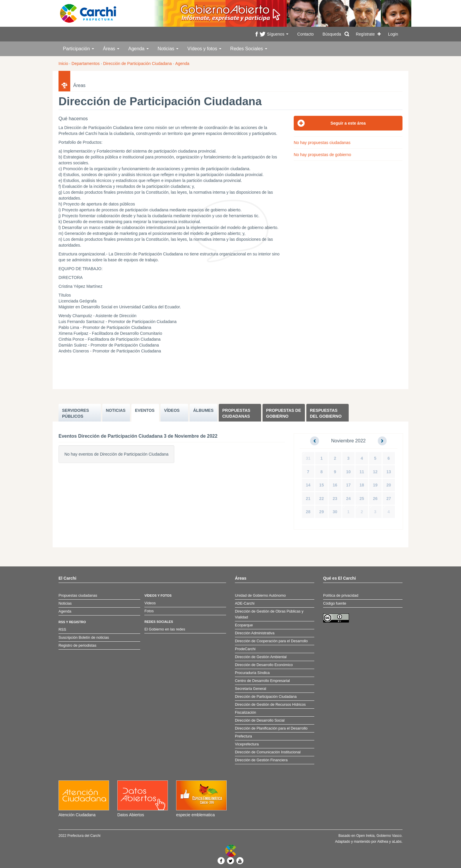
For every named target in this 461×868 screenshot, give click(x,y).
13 (389, 472)
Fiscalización (245, 713)
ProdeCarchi (245, 649)
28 (308, 512)
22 (322, 499)
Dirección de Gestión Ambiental (261, 657)
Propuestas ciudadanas (236, 413)
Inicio (63, 63)
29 (322, 512)
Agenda (138, 49)
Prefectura (243, 736)
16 (335, 485)
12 (375, 472)
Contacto (305, 34)
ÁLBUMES (203, 410)
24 (348, 499)
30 (335, 512)
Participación (78, 49)
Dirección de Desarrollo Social (260, 720)
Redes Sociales (249, 49)
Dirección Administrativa (255, 633)
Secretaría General (250, 689)
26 (375, 499)
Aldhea (383, 842)
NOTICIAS (116, 410)
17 (348, 485)
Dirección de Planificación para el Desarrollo (271, 728)
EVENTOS (145, 410)
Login (393, 34)
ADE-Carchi (245, 603)
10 (348, 472)
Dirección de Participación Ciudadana (137, 63)
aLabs (397, 842)
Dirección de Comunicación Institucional (268, 752)
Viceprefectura (247, 744)
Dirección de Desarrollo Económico (264, 665)
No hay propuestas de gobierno (322, 155)
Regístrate (365, 34)
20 (389, 485)
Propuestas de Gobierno (284, 413)
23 (335, 499)
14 (308, 485)
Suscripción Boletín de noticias (84, 638)
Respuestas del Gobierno (326, 413)
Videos (150, 603)
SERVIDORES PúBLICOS (76, 413)
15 (322, 485)
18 (362, 485)
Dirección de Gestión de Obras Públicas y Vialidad (269, 614)
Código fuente (335, 603)
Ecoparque (244, 625)
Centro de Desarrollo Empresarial (262, 681)
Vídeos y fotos (204, 49)
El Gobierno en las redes (165, 629)
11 (362, 472)
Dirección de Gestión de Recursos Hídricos (270, 705)
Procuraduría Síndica (252, 673)
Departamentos (86, 63)
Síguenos (278, 34)
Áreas (111, 49)
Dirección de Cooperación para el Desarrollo (271, 641)
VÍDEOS (172, 410)
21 (308, 499)
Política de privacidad (341, 596)
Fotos (149, 611)
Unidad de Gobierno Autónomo (260, 596)
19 (375, 485)
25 (362, 499)
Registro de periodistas (77, 645)
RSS (62, 630)
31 (308, 458)
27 (389, 499)
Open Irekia (365, 836)
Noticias (168, 49)
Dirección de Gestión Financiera (261, 760)
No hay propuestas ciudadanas (322, 143)
